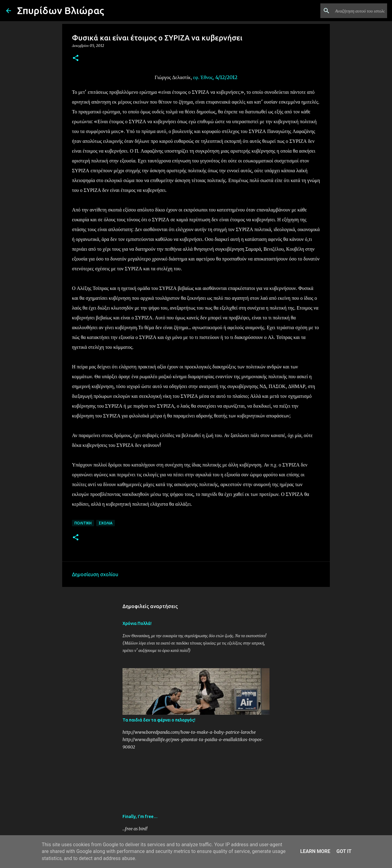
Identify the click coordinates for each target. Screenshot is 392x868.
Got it (344, 851)
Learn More (315, 851)
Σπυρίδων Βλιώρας (61, 10)
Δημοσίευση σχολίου (95, 574)
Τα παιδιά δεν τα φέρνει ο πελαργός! (159, 720)
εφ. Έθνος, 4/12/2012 (215, 77)
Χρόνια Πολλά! (137, 623)
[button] (76, 58)
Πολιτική (83, 523)
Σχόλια (106, 523)
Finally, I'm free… (140, 817)
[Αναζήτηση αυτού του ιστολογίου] (355, 11)
